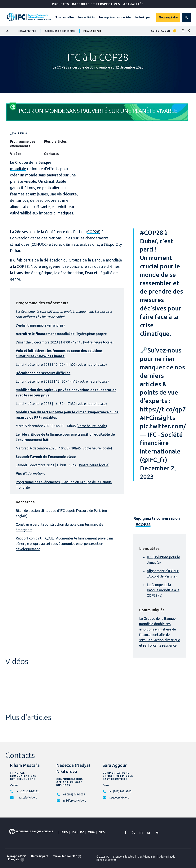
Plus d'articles (55, 141)
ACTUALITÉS (134, 4)
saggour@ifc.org (119, 798)
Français (13, 859)
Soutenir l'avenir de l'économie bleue (46, 457)
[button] (186, 17)
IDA (74, 832)
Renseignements (107, 860)
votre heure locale (98, 342)
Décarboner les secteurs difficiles (43, 373)
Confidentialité (147, 857)
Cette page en (160, 31)
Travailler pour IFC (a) (67, 856)
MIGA (91, 832)
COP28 (93, 232)
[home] (8, 31)
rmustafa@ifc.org (27, 798)
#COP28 (151, 233)
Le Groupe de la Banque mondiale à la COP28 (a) (163, 590)
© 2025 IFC (103, 857)
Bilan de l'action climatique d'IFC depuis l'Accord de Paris (58, 511)
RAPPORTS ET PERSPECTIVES (96, 4)
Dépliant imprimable (31, 325)
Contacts (51, 154)
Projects (61, 4)
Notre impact (144, 17)
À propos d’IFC (16, 856)
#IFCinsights (158, 418)
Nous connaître (64, 17)
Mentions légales (124, 857)
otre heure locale (94, 381)
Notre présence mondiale (115, 17)
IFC (82, 832)
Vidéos (16, 154)
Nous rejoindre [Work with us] (168, 17)
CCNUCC (39, 244)
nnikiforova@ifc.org (75, 801)
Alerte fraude (167, 857)
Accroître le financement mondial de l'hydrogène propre (61, 334)
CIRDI (102, 832)
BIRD (65, 832)
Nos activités (86, 17)
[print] (182, 31)
